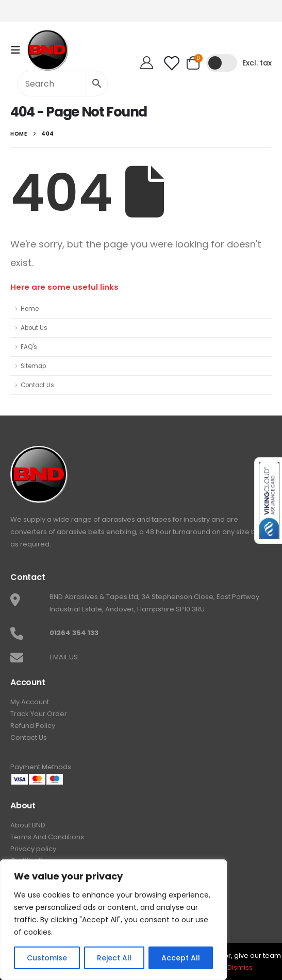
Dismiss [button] (240, 967)
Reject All (114, 958)
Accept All (181, 958)
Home (30, 309)
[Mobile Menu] (19, 50)
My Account (30, 702)
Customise (47, 958)
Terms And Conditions (47, 837)
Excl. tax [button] (257, 63)
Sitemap (33, 366)
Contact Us (37, 385)
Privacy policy (33, 849)
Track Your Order (39, 714)
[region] (113, 920)
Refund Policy (33, 726)
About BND (28, 825)
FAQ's (29, 347)
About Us (34, 328)
